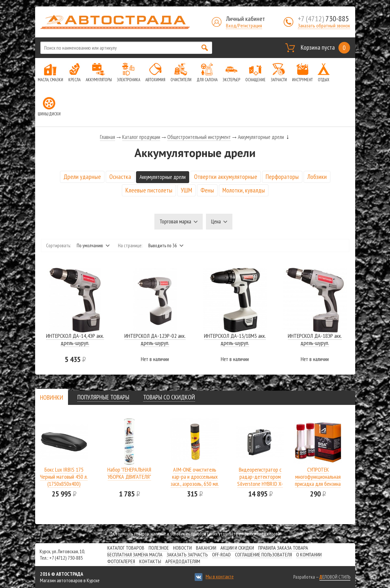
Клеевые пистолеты (149, 190)
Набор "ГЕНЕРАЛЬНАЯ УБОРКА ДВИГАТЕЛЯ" (129, 473)
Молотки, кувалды (244, 190)
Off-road (221, 554)
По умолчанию (90, 245)
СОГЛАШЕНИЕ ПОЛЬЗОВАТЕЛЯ (263, 554)
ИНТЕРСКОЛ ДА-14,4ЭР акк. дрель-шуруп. (75, 339)
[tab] (52, 397)
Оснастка (120, 177)
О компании (309, 554)
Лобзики (317, 177)
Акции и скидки (237, 548)
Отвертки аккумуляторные (226, 177)
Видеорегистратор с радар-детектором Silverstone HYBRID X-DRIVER (260, 480)
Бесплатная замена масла (135, 554)
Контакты (150, 561)
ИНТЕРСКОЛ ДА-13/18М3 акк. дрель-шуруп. (235, 339)
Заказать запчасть (187, 554)
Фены (207, 190)
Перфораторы (282, 177)
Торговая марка (175, 221)
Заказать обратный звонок (324, 25)
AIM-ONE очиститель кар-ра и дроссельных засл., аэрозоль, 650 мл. (195, 477)
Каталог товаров (126, 548)
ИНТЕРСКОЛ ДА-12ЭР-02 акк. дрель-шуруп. (155, 339)
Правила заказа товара (283, 548)
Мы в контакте (220, 576)
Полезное (159, 548)
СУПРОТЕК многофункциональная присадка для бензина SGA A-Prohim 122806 (318, 480)
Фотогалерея (121, 561)
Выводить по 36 (163, 245)
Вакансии (206, 548)
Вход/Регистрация (244, 25)
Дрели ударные (82, 177)
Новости (182, 548)
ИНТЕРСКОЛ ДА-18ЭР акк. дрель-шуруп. (315, 339)
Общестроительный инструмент (199, 137)
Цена (216, 221)
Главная (107, 137)
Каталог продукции (141, 137)
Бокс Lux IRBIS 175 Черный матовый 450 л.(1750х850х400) (64, 477)
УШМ (186, 190)
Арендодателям (183, 561)
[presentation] (52, 397)
